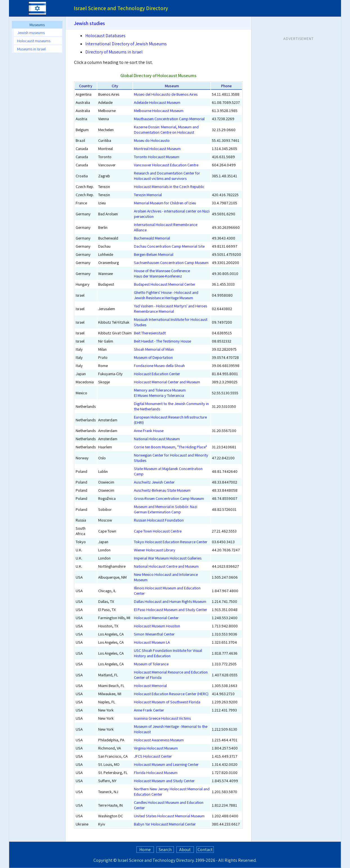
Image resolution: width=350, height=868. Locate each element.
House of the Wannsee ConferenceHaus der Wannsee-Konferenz (162, 273)
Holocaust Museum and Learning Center (166, 764)
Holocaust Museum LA (152, 642)
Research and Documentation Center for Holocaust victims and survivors (167, 176)
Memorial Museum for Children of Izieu (165, 203)
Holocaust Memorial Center (156, 618)
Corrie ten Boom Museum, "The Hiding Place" (170, 447)
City (115, 86)
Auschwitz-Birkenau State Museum (162, 490)
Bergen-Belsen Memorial (154, 254)
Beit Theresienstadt (150, 333)
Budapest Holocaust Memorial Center (165, 284)
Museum (172, 86)
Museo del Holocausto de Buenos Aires (166, 94)
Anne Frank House (149, 430)
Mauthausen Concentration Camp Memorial (169, 119)
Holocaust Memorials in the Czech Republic (169, 186)
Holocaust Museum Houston (157, 626)
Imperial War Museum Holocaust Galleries (168, 558)
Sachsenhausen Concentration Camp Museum (171, 262)
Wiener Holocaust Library (155, 550)
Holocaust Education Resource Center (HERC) (171, 694)
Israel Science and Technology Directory (156, 860)
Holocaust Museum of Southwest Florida (167, 702)
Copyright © (105, 860)
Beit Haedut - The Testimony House (162, 341)
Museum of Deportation (153, 357)
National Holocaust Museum (157, 439)
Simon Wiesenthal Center (154, 634)
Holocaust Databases (105, 36)
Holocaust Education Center (157, 374)
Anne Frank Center (149, 710)
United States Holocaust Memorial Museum (169, 816)
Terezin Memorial (148, 195)
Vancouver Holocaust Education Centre (166, 165)
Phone (226, 86)
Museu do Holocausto (152, 140)
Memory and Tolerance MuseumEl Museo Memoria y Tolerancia (160, 393)
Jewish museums (31, 33)
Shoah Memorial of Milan (154, 349)
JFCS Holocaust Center (153, 756)
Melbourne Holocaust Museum (159, 110)
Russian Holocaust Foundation (159, 520)
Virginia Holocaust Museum (156, 748)
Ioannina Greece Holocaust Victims (162, 718)
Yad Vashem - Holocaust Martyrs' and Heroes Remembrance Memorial (170, 308)
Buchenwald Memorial (152, 238)
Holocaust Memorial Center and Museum (167, 382)
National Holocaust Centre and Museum (166, 566)
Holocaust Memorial (150, 685)
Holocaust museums (34, 41)
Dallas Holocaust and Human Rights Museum (170, 601)
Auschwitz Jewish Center (154, 482)
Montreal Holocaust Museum (157, 148)
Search (165, 850)
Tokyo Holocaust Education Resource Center (171, 542)
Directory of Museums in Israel (114, 52)
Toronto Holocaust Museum (157, 157)
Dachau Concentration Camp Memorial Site (169, 246)
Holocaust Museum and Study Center (164, 781)
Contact (205, 850)
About (185, 850)
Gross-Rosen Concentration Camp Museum (169, 498)
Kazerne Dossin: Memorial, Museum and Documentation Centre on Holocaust (166, 129)
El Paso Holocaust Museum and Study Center (170, 609)
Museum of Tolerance (151, 664)
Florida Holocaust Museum (156, 772)
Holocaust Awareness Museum (159, 740)
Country (86, 86)
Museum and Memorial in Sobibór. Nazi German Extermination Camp (166, 509)
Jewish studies (89, 23)
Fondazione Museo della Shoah (159, 365)
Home (145, 850)
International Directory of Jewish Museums (126, 44)
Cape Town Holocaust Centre (158, 531)
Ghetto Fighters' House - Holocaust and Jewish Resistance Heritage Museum (166, 295)
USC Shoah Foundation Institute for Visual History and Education (168, 653)
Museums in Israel (31, 49)
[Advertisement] (299, 79)
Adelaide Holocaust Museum (157, 102)
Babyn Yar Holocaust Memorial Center (165, 824)
